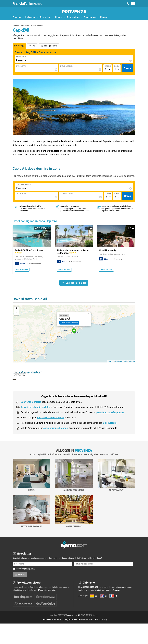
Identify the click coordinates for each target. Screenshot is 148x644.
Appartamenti (116, 490)
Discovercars (110, 438)
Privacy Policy (101, 635)
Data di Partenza (66, 66)
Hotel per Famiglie (31, 527)
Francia (116, 605)
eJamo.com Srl (74, 631)
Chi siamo (89, 598)
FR (113, 611)
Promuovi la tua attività (53, 635)
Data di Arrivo (21, 66)
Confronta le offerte (31, 417)
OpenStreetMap (121, 361)
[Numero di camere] (117, 69)
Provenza (74, 12)
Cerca (127, 68)
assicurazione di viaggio (56, 443)
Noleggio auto (51, 46)
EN (103, 611)
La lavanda (30, 17)
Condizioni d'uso (86, 635)
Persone (108, 66)
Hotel (31, 490)
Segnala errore (71, 635)
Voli (34, 46)
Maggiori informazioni (47, 605)
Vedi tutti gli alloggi (76, 283)
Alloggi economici (74, 490)
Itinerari (59, 17)
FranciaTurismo (27, 3)
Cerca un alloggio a (23, 185)
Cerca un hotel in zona (69, 323)
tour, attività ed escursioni (51, 433)
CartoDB (132, 361)
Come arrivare (73, 17)
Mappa (103, 17)
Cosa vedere (45, 17)
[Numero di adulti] (108, 69)
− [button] (17, 313)
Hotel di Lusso (74, 527)
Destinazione (21, 57)
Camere (117, 66)
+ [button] (17, 309)
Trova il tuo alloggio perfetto (35, 423)
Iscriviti (21, 590)
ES (94, 611)
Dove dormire (90, 17)
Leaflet (110, 361)
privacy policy (30, 584)
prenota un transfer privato (110, 428)
